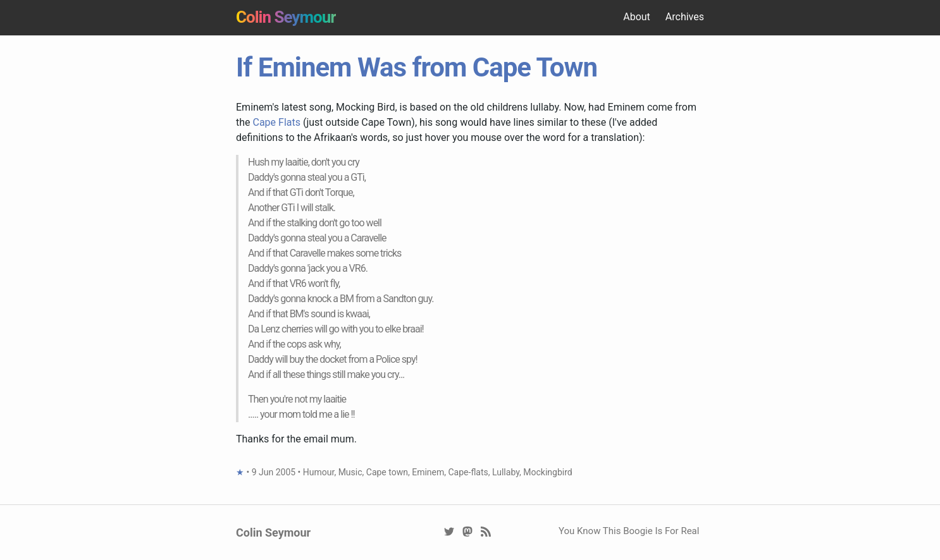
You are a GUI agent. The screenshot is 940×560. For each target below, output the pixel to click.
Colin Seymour (286, 17)
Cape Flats (277, 122)
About (637, 17)
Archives (685, 17)
